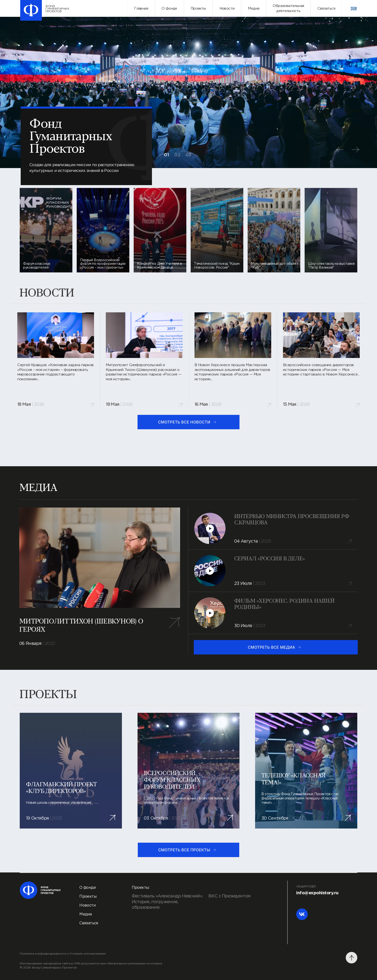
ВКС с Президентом (229, 896)
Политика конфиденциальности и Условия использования (63, 954)
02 (177, 155)
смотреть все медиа (275, 647)
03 (188, 155)
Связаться (326, 9)
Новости (227, 9)
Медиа (254, 9)
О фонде (169, 9)
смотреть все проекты (188, 850)
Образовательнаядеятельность (288, 8)
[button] (340, 150)
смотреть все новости (187, 422)
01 (167, 155)
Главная (141, 9)
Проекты (198, 9)
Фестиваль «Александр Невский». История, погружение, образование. (167, 902)
